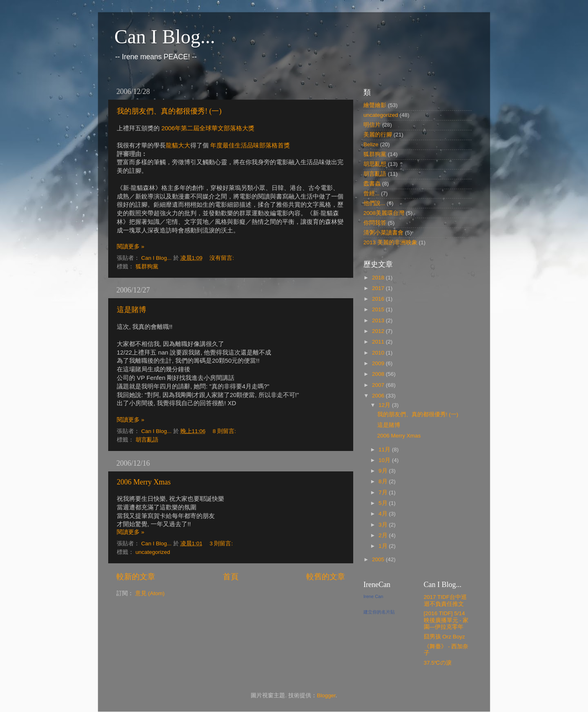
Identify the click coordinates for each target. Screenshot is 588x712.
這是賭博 (131, 310)
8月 (384, 481)
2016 (379, 299)
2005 (379, 559)
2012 (379, 331)
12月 (385, 405)
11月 (385, 450)
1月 (384, 546)
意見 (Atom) (150, 593)
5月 (384, 503)
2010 (379, 353)
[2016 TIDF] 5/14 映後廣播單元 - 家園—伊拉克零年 (446, 620)
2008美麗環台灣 (384, 213)
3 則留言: (222, 543)
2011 (379, 342)
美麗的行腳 (378, 135)
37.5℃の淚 (438, 663)
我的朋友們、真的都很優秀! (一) (169, 111)
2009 (379, 363)
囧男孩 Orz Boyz (444, 637)
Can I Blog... (165, 37)
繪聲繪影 (375, 105)
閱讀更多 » (130, 247)
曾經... (371, 193)
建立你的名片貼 (379, 612)
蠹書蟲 (372, 184)
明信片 (372, 125)
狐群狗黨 (147, 267)
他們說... (374, 203)
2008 (379, 374)
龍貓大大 (178, 145)
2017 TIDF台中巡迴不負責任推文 (445, 600)
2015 (379, 309)
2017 (379, 288)
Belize (371, 144)
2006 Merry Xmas (144, 482)
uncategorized (153, 552)
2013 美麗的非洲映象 (390, 242)
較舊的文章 (326, 577)
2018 (379, 278)
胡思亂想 (375, 164)
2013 (379, 320)
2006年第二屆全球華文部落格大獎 (208, 128)
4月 (384, 514)
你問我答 (375, 223)
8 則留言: (225, 431)
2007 (379, 385)
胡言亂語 (147, 440)
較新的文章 (136, 577)
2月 (384, 535)
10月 (385, 460)
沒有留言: (223, 258)
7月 (384, 492)
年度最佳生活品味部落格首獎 (250, 145)
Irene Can (373, 596)
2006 (379, 396)
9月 (384, 471)
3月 (384, 525)
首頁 (231, 577)
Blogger (326, 695)
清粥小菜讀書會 (383, 233)
